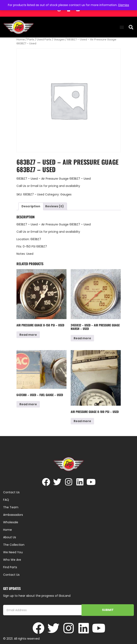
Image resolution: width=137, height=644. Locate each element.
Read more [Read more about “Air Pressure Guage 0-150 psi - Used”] (28, 335)
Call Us (21, 186)
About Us (10, 537)
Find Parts (10, 567)
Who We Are (12, 560)
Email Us (37, 186)
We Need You (13, 552)
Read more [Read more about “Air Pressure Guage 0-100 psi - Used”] (82, 421)
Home (21, 39)
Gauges (59, 39)
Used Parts (44, 39)
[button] (122, 27)
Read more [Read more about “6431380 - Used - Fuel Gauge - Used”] (28, 404)
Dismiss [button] (124, 5)
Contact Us (11, 575)
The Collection (14, 545)
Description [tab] (31, 206)
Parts (31, 39)
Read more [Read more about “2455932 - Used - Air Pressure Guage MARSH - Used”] (82, 338)
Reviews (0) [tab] (55, 206)
